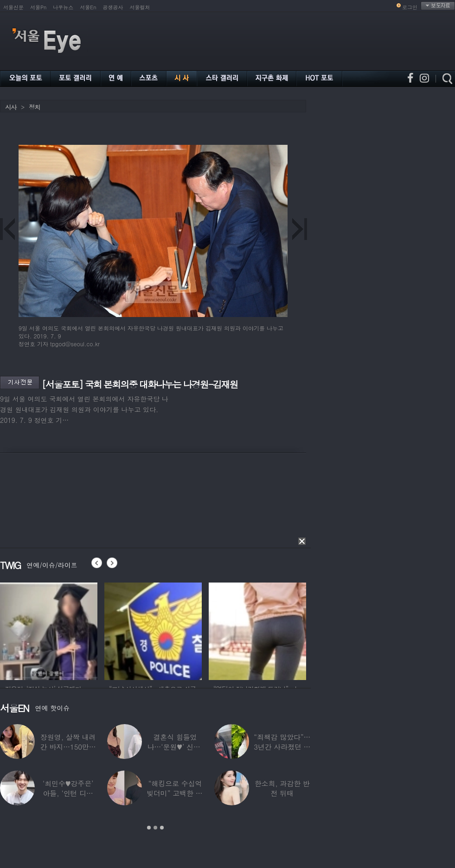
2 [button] (155, 828)
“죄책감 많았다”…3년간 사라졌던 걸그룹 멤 (282, 747)
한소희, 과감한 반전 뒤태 (282, 788)
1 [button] (149, 828)
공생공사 (113, 7)
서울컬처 (140, 7)
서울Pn (38, 7)
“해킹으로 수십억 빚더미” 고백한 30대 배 (175, 793)
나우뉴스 (63, 7)
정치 (34, 107)
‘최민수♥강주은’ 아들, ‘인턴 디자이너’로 (68, 793)
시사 (11, 107)
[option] (49, 630)
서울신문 (13, 7)
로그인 (410, 7)
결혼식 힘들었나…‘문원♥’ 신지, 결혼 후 (175, 747)
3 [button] (162, 828)
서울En (88, 7)
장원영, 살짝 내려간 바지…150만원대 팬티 (68, 747)
